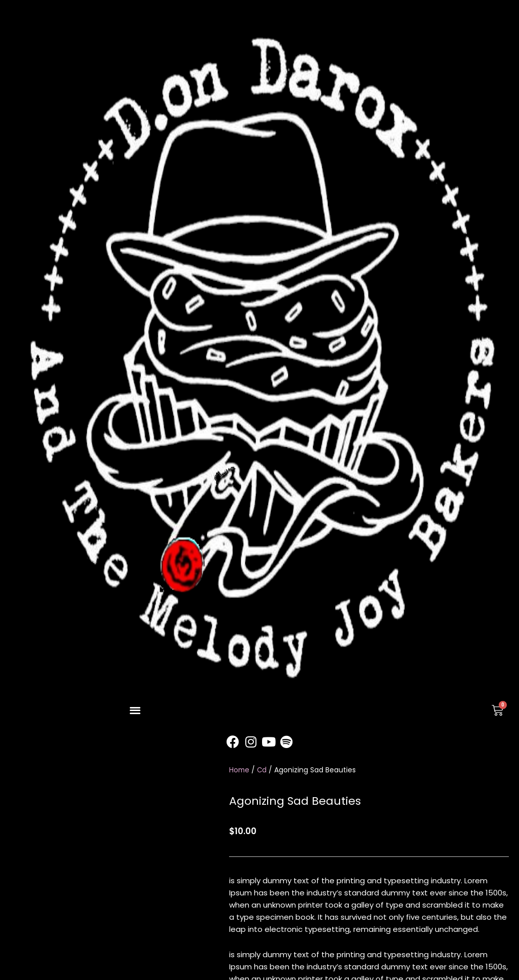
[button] (135, 710)
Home (239, 770)
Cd (262, 770)
